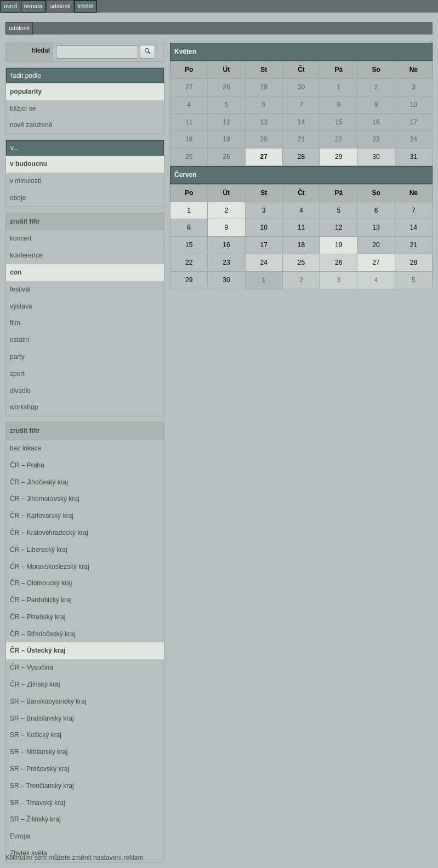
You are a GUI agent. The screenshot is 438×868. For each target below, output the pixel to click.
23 (376, 139)
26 (226, 157)
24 (414, 139)
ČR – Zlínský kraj (35, 684)
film (15, 323)
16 (376, 122)
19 (226, 139)
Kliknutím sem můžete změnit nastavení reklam (74, 858)
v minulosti (25, 181)
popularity (26, 92)
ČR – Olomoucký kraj (41, 583)
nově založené (31, 125)
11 (189, 122)
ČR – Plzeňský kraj (38, 617)
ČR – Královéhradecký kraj (49, 533)
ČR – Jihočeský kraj (39, 482)
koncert (21, 238)
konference (26, 255)
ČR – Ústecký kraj (38, 650)
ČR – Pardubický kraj (41, 600)
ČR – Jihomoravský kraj (45, 499)
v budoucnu (29, 164)
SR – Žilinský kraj (35, 819)
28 (226, 87)
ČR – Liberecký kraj (39, 550)
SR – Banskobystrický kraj (48, 701)
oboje (18, 198)
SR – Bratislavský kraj (42, 718)
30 (301, 87)
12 (226, 122)
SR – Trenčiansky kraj (42, 786)
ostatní (20, 340)
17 (414, 122)
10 (414, 105)
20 (264, 139)
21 (301, 139)
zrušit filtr (25, 221)
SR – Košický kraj (36, 735)
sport (17, 374)
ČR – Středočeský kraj (42, 634)
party (17, 357)
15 (339, 122)
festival (20, 289)
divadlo (20, 391)
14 (301, 122)
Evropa (20, 836)
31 (414, 157)
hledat (41, 50)
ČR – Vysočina (32, 667)
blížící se (23, 108)
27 (189, 87)
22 (339, 139)
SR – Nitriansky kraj (39, 752)
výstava (21, 306)
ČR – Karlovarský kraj (42, 516)
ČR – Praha (27, 465)
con (16, 272)
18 (189, 139)
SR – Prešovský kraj (39, 769)
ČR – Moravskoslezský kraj (50, 567)
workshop (24, 407)
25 (189, 157)
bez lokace (25, 448)
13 (264, 122)
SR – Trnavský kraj (38, 803)
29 (264, 87)
